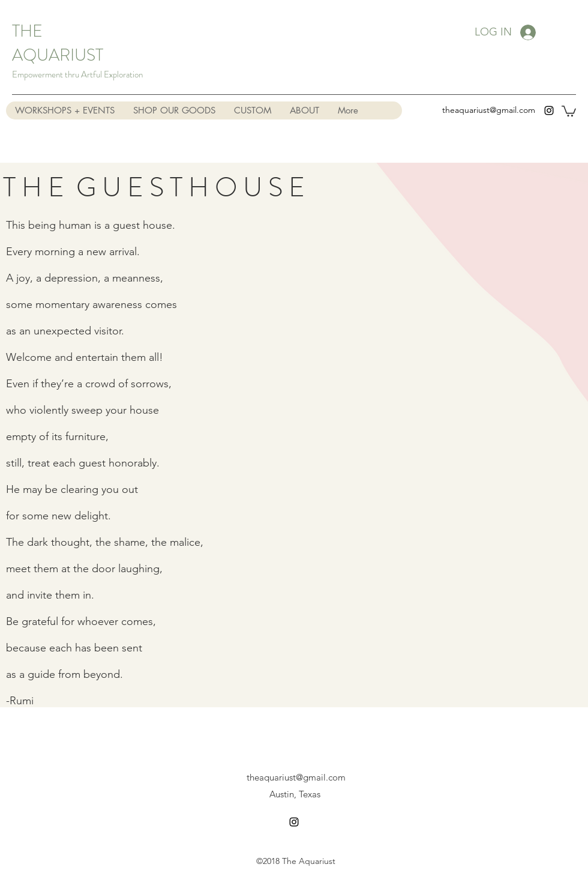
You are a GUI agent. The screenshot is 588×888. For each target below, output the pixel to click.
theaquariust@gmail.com (489, 110)
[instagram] (549, 110)
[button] (569, 110)
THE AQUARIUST (58, 43)
